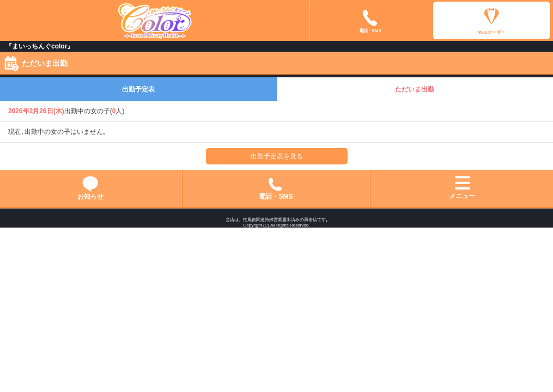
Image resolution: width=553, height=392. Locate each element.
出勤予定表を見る (277, 156)
